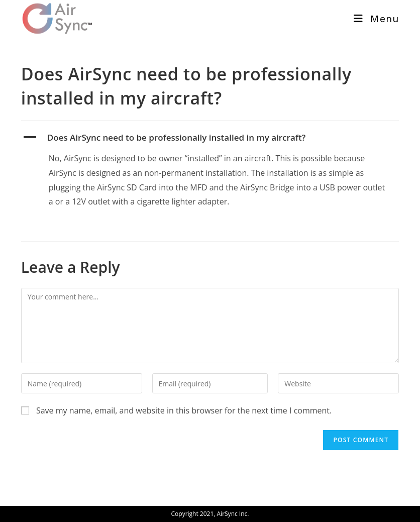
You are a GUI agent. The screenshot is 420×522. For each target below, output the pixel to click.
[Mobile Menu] (376, 19)
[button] (210, 138)
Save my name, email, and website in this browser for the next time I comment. (184, 410)
